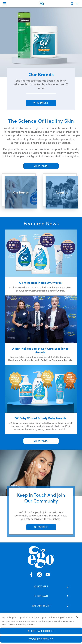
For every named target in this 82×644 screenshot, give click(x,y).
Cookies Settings (41, 640)
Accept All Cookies (41, 632)
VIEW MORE (41, 166)
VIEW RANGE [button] (41, 103)
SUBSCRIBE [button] (41, 527)
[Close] (77, 618)
